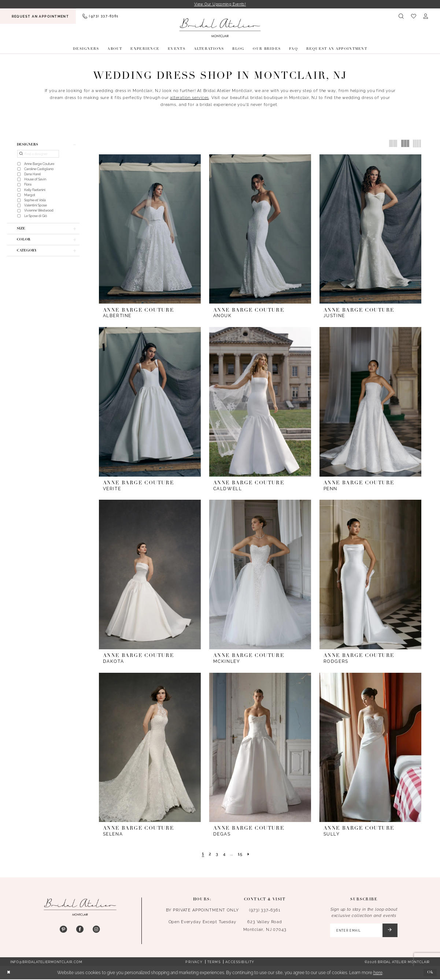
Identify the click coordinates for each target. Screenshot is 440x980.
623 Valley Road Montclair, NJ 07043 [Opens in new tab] (265, 926)
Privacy (194, 963)
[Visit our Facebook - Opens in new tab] (80, 930)
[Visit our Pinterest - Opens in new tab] (63, 930)
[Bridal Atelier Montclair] (220, 28)
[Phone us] (100, 16)
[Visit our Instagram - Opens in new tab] (97, 930)
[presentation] (150, 229)
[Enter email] (362, 931)
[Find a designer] (38, 155)
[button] (426, 16)
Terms (214, 963)
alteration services (189, 98)
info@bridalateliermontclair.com (46, 963)
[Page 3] (217, 854)
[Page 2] (209, 854)
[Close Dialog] (9, 973)
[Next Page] (249, 854)
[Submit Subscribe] (390, 931)
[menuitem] (38, 16)
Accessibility (240, 963)
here (378, 973)
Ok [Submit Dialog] (430, 973)
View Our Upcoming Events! (220, 4)
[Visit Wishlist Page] (413, 16)
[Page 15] (241, 854)
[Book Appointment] (38, 16)
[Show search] (401, 16)
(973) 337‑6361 (265, 910)
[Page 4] (224, 854)
